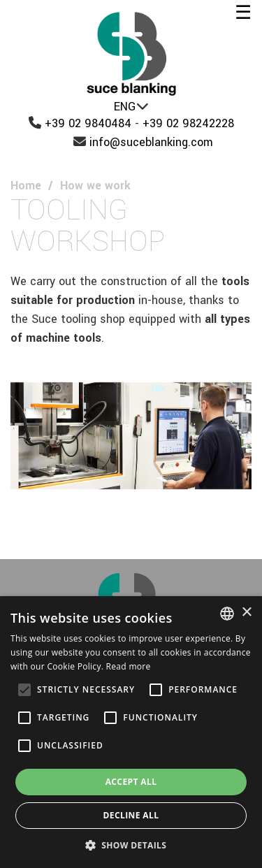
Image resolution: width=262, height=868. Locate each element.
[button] (131, 845)
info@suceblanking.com (151, 142)
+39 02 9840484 (88, 123)
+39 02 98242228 (188, 123)
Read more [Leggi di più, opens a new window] (129, 666)
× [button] (246, 613)
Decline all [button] (131, 815)
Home (26, 186)
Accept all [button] (131, 782)
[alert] (131, 732)
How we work (95, 186)
